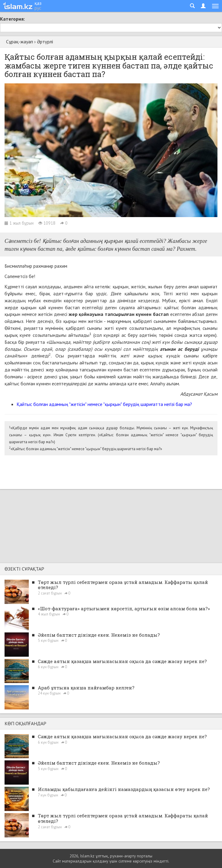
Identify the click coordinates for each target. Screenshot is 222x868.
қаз (38, 3)
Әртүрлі (45, 42)
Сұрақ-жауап (20, 42)
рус (38, 8)
